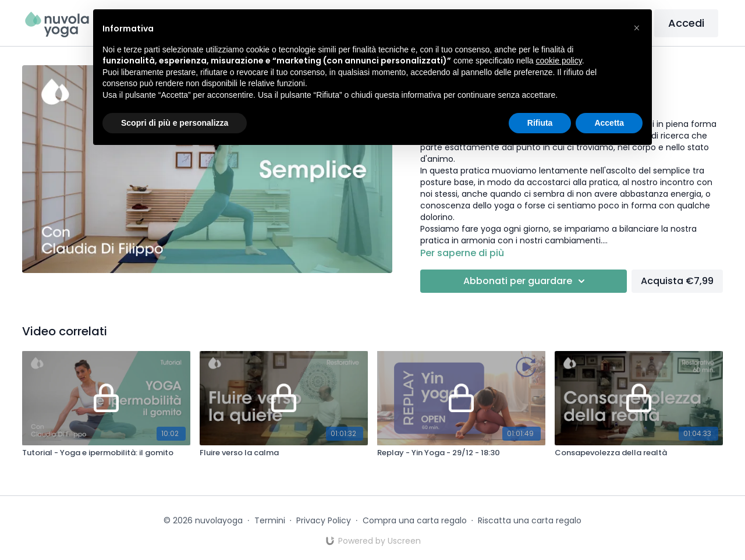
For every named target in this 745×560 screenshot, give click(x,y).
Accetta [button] (609, 123)
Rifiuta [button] (540, 123)
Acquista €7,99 (677, 281)
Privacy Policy (324, 520)
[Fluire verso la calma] (284, 453)
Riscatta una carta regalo (530, 520)
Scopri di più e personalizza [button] (175, 123)
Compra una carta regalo (415, 520)
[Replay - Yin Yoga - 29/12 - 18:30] (461, 453)
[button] (637, 28)
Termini (270, 520)
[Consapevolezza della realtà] (639, 453)
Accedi (686, 23)
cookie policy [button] (559, 61)
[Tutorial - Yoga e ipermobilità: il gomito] (106, 453)
